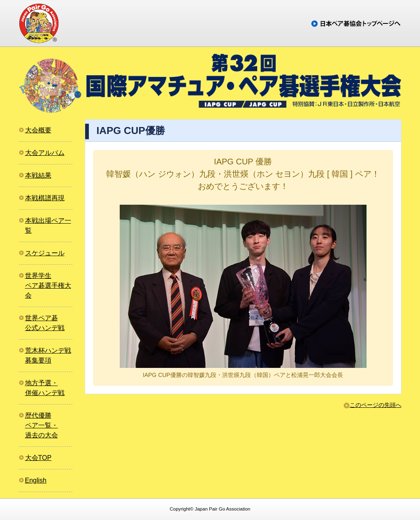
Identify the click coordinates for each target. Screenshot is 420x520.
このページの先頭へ (376, 405)
